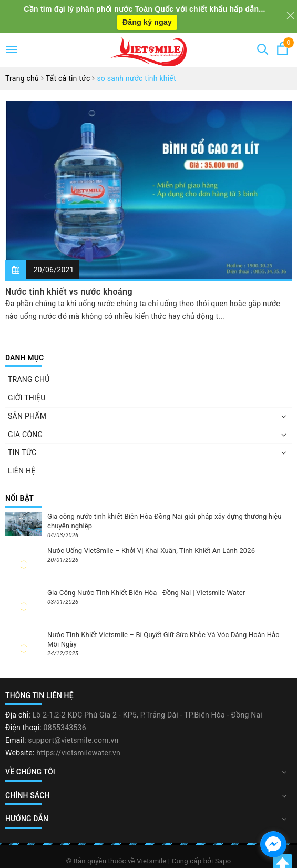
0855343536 (65, 728)
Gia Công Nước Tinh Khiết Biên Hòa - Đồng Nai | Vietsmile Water (146, 593)
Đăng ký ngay (147, 22)
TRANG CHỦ (29, 379)
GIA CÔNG (25, 435)
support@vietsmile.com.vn (73, 740)
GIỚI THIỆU (27, 398)
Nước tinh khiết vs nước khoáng (69, 292)
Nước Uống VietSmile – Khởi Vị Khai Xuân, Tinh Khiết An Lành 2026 (151, 551)
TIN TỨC (22, 452)
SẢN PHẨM (27, 416)
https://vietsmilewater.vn (78, 753)
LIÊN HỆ (22, 471)
